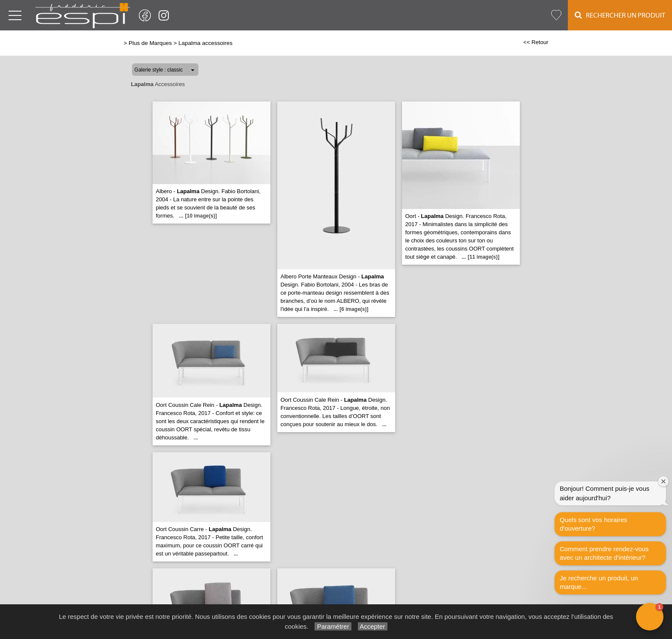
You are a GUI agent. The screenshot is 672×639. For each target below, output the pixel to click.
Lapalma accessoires (205, 43)
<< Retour (536, 42)
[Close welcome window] (663, 481)
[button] (650, 617)
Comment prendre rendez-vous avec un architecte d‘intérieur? (604, 553)
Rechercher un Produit (620, 15)
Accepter (373, 626)
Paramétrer (333, 626)
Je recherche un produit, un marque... (599, 582)
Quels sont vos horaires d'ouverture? (594, 524)
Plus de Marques (150, 43)
